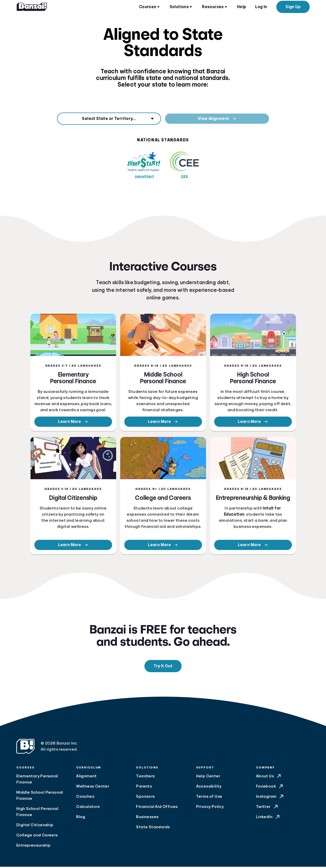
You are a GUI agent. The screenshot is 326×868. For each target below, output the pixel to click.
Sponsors (145, 798)
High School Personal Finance (37, 813)
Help (242, 8)
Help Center (208, 777)
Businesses (147, 818)
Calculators (88, 808)
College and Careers (37, 836)
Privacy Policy (210, 808)
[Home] (32, 8)
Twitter (267, 808)
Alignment (86, 777)
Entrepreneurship (33, 847)
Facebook (270, 788)
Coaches (85, 798)
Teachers (145, 777)
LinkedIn (268, 818)
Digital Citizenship (35, 826)
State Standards (153, 828)
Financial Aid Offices (157, 808)
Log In (261, 8)
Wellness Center (93, 788)
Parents (144, 788)
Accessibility (209, 788)
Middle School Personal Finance (40, 797)
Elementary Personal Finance (37, 780)
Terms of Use (209, 798)
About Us (269, 777)
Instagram (270, 798)
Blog (81, 818)
